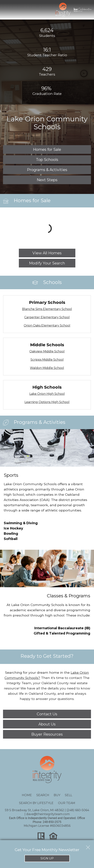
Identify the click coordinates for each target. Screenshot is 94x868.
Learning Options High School (47, 402)
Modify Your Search (47, 263)
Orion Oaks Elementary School (47, 325)
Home (27, 795)
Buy (57, 795)
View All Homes (47, 253)
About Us (47, 724)
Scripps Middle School (47, 360)
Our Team (67, 803)
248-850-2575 (52, 822)
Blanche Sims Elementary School (47, 309)
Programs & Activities (47, 170)
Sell (68, 795)
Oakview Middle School (47, 351)
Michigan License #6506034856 (47, 826)
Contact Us (47, 714)
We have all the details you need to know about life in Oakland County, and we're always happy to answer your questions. (47, 688)
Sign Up (47, 858)
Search (43, 795)
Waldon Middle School (47, 368)
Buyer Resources (47, 734)
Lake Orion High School (47, 394)
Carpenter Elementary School (47, 317)
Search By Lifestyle (36, 803)
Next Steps (47, 180)
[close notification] (88, 846)
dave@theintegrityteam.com (48, 814)
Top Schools (47, 160)
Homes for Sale (47, 149)
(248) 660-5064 (78, 810)
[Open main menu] (7, 10)
